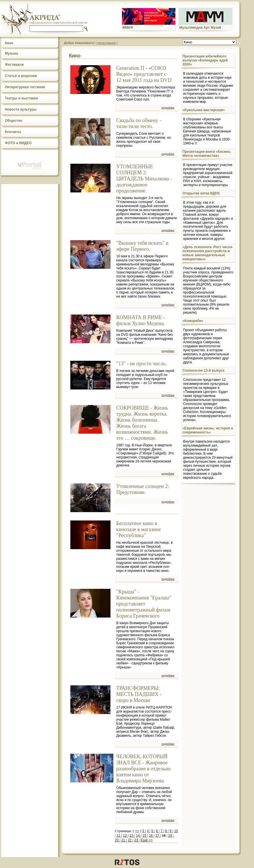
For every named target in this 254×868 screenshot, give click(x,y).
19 (171, 836)
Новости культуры (21, 109)
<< (137, 831)
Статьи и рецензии (21, 76)
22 (130, 840)
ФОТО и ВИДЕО (18, 143)
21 (124, 840)
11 (119, 836)
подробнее (168, 108)
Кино (9, 43)
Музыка (11, 53)
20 (117, 840)
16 (151, 836)
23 (137, 840)
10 (176, 831)
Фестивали (14, 65)
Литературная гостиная (25, 87)
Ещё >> (147, 840)
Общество (14, 121)
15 (145, 836)
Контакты (13, 132)
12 (125, 836)
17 (158, 836)
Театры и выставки (21, 98)
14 (138, 836)
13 (132, 836)
